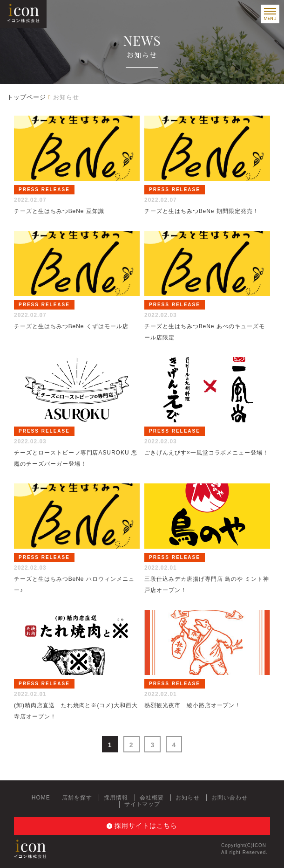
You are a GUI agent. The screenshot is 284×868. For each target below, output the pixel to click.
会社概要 (152, 798)
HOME (41, 798)
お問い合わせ (230, 798)
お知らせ (188, 798)
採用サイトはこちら (146, 826)
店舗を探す (77, 798)
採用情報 (116, 798)
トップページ (27, 97)
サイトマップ (142, 804)
